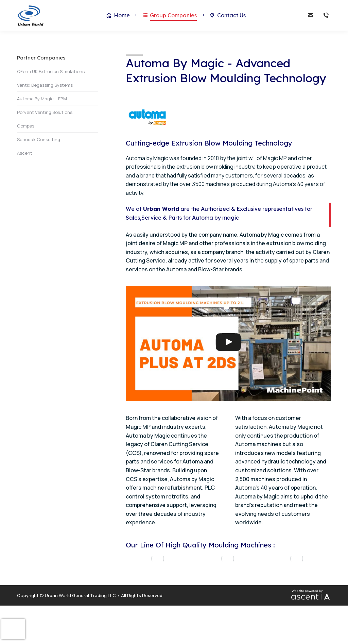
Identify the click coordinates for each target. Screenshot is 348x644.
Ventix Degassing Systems (45, 85)
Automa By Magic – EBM (42, 99)
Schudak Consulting (39, 139)
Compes (26, 126)
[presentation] (13, 629)
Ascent (25, 153)
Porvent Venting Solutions (45, 112)
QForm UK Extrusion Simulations (51, 71)
